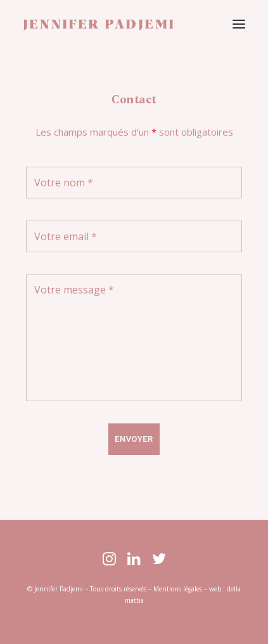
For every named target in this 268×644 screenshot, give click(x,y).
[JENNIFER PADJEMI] (99, 25)
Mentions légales (178, 589)
